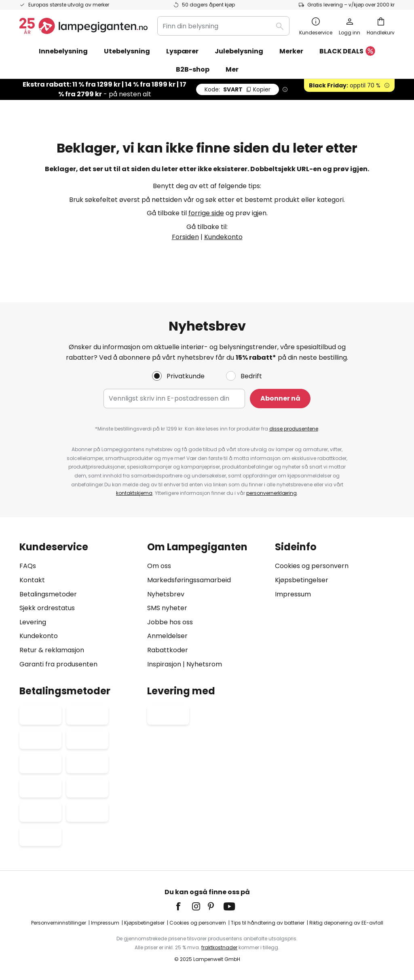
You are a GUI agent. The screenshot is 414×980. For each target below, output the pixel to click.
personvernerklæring (271, 493)
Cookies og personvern (312, 566)
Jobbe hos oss (170, 622)
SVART (238, 89)
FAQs (28, 566)
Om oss (159, 566)
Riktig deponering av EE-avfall (346, 923)
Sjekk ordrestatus (47, 608)
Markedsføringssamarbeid (189, 580)
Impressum (293, 594)
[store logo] (83, 26)
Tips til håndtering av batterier (268, 923)
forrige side (206, 213)
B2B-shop (193, 69)
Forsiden (185, 237)
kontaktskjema (134, 493)
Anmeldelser (167, 636)
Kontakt (32, 580)
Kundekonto (223, 237)
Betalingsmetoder (48, 594)
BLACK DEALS (347, 52)
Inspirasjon (164, 664)
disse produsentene (294, 429)
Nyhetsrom (204, 664)
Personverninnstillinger (59, 923)
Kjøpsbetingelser (302, 580)
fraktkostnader (219, 947)
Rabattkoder (168, 650)
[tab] (79, 606)
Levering (33, 622)
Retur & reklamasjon (52, 650)
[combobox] (223, 26)
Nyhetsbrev (166, 594)
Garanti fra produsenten (58, 664)
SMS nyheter (167, 608)
